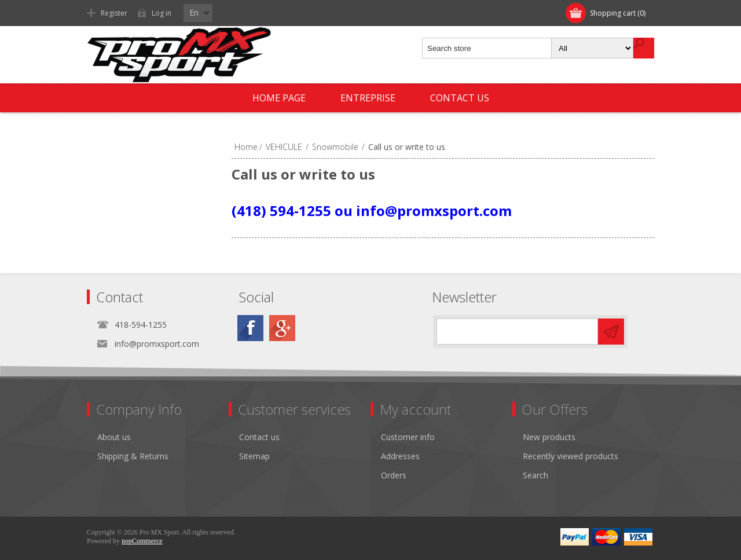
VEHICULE (284, 147)
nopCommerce (142, 541)
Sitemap (254, 456)
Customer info (408, 437)
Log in (162, 13)
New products (549, 437)
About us (114, 437)
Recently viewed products (571, 456)
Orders (394, 475)
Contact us (460, 98)
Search (535, 475)
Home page (279, 98)
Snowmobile (335, 147)
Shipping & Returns (133, 456)
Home (246, 147)
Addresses (400, 456)
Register (114, 13)
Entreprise (368, 98)
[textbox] (487, 48)
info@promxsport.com (157, 344)
